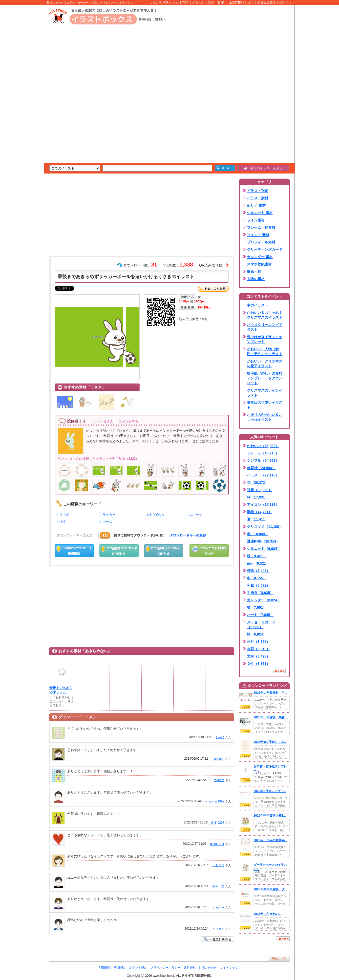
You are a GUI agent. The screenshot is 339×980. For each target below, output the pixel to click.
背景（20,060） (259, 490)
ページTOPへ (279, 958)
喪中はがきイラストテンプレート (265, 339)
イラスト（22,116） (263, 475)
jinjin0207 (218, 823)
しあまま (218, 865)
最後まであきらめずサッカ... (61, 690)
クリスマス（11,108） (265, 527)
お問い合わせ (208, 968)
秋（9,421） (257, 556)
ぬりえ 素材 (256, 205)
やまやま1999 (215, 801)
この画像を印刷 (209, 551)
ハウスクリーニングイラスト (265, 327)
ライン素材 (256, 220)
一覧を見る (279, 671)
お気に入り (213, 289)
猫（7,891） (257, 607)
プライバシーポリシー (165, 968)
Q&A (211, 3)
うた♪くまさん (102, 421)
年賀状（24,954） (261, 468)
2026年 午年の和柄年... (270, 840)
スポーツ (196, 515)
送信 (105, 535)
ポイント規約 (138, 968)
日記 (221, 3)
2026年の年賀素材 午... (270, 693)
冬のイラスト (258, 305)
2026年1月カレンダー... (270, 791)
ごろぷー (218, 908)
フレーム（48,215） (263, 453)
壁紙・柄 (254, 272)
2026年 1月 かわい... (267, 914)
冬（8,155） (257, 578)
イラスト (198, 3)
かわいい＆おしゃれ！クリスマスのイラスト (265, 315)
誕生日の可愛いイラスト (265, 405)
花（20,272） (258, 483)
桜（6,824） (257, 634)
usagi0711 (217, 844)
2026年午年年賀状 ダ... (270, 889)
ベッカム (218, 929)
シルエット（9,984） (264, 549)
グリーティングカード (265, 249)
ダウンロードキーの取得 (188, 535)
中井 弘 (218, 887)
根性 (62, 522)
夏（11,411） (258, 519)
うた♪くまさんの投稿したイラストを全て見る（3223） (98, 459)
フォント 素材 (258, 235)
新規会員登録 (266, 3)
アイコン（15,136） (263, 505)
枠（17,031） (258, 497)
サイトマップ (229, 968)
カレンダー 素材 (260, 257)
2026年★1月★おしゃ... (270, 742)
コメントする (128, 421)
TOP (185, 3)
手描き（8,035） (260, 593)
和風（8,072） (258, 585)
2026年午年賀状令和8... (270, 816)
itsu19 (220, 738)
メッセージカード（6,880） (261, 624)
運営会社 (190, 968)
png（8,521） (258, 563)
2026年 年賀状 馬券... (270, 717)
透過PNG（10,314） (263, 541)
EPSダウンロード (119, 551)
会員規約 (120, 968)
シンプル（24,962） (263, 460)
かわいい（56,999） (263, 446)
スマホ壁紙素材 (259, 264)
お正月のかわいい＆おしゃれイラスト (265, 417)
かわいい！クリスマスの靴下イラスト (265, 364)
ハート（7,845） (260, 615)
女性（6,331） (258, 664)
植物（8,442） (258, 571)
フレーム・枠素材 (261, 227)
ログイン (285, 3)
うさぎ (64, 515)
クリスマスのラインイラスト (265, 393)
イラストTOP (258, 191)
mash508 (218, 759)
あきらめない (156, 515)
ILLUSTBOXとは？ (241, 3)
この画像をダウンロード (74, 551)
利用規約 (105, 968)
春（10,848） (258, 534)
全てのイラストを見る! (263, 168)
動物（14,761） (259, 512)
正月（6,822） (258, 642)
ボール (107, 522)
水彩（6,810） (258, 649)
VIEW (245, 707)
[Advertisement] (20, 84)
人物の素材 (256, 279)
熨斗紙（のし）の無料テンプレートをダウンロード (265, 378)
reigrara (219, 780)
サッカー (109, 515)
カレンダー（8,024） (264, 600)
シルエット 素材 (260, 213)
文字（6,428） (258, 656)
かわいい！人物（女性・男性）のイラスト (265, 351)
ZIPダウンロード (164, 551)
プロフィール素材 (261, 242)
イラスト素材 (258, 198)
